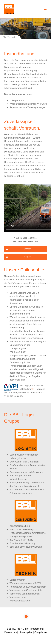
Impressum (37, 629)
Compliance (41, 632)
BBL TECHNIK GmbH (18, 629)
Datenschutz (11, 632)
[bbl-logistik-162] (26, 430)
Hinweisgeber (26, 632)
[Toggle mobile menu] (45, 9)
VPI (33, 389)
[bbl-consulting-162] (26, 501)
